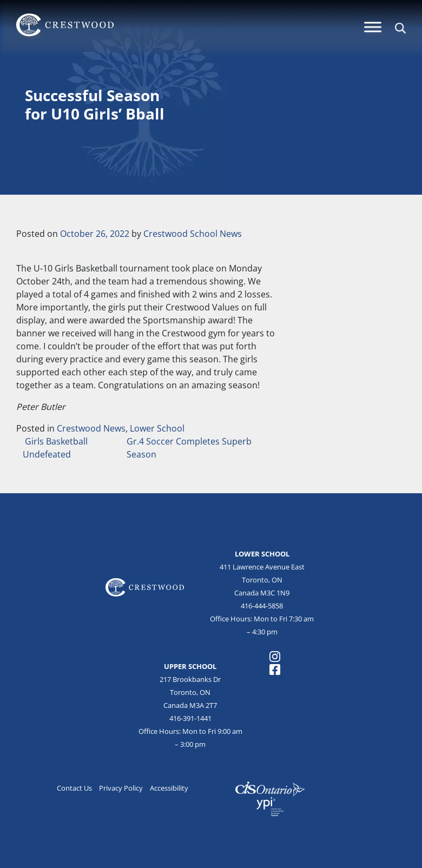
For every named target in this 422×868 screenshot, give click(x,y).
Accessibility (169, 788)
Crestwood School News (193, 234)
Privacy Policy (121, 788)
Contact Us (74, 788)
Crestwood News (91, 428)
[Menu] (373, 27)
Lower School (157, 428)
